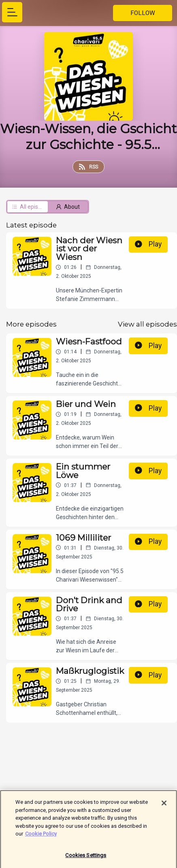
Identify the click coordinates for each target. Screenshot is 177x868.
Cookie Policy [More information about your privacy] (41, 838)
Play (148, 244)
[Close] (164, 807)
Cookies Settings (86, 859)
